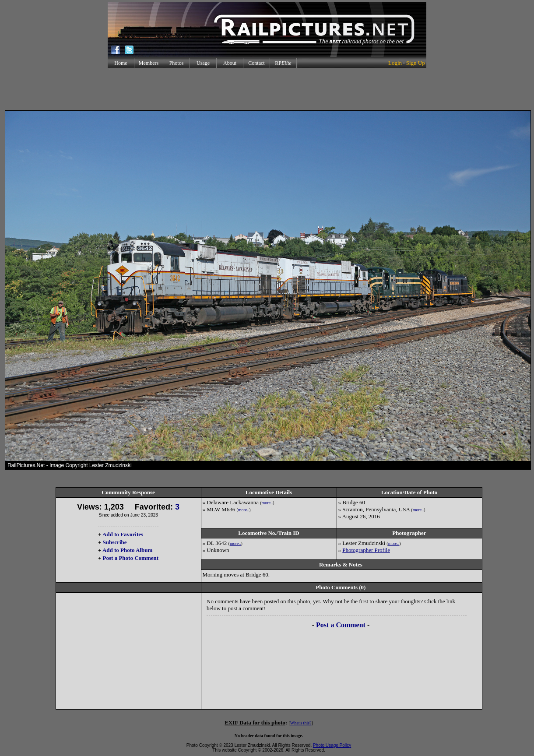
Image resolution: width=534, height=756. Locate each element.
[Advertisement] (267, 89)
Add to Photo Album (128, 550)
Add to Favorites (123, 534)
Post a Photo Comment (131, 558)
